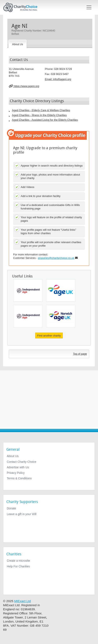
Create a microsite (18, 561)
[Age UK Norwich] (61, 316)
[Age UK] (61, 291)
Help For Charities (18, 566)
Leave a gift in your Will (22, 514)
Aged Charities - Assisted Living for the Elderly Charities (45, 120)
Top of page (80, 354)
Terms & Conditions (19, 478)
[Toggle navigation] (89, 7)
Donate (11, 508)
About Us (13, 456)
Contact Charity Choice (22, 462)
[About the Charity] (18, 44)
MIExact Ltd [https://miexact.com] (22, 601)
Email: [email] (58, 79)
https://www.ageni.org (24, 86)
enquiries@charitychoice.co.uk (56, 258)
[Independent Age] (28, 291)
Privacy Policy (16, 473)
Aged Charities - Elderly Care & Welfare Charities (41, 110)
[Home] (22, 7)
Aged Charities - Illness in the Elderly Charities (39, 115)
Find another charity (49, 336)
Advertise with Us (18, 467)
